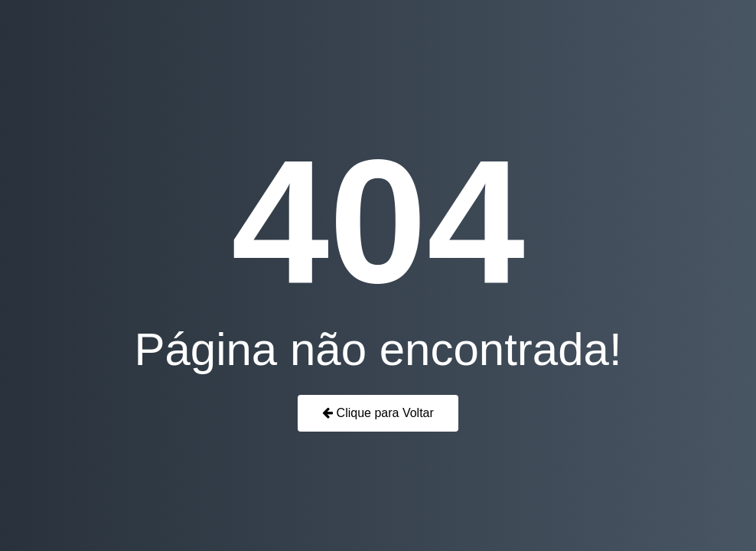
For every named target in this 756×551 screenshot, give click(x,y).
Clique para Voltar (378, 413)
